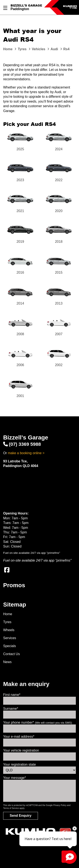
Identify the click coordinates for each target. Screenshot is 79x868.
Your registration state (19, 764)
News (7, 662)
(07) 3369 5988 (22, 444)
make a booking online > (26, 453)
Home (8, 614)
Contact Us (11, 654)
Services (10, 638)
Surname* (11, 709)
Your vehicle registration (21, 750)
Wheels (9, 630)
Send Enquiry (21, 816)
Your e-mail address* (19, 737)
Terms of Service (11, 808)
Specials (9, 646)
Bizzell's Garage (26, 5)
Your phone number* (38, 722)
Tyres (7, 622)
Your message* (15, 778)
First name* (12, 695)
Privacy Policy (60, 805)
